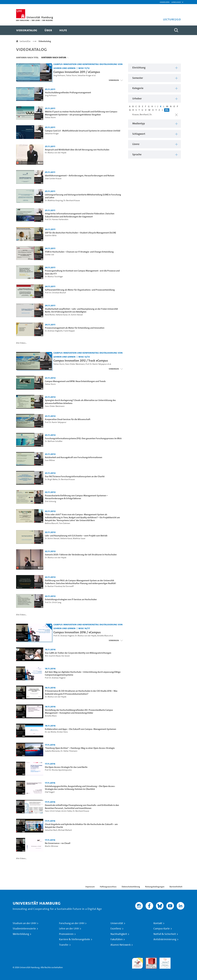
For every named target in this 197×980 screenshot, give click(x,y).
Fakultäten (117, 939)
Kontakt (158, 923)
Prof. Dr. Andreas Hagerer (64, 636)
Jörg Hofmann (59, 75)
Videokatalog (45, 41)
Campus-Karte (162, 929)
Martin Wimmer (52, 846)
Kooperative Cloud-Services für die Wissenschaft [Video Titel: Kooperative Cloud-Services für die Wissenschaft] (68, 419)
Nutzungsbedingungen (155, 887)
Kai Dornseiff (68, 586)
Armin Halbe (67, 811)
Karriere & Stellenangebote (75, 939)
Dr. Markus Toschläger (54, 277)
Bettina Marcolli (52, 523)
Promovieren (66, 934)
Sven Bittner (50, 460)
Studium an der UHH (24, 923)
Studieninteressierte (24, 929)
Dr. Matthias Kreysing (54, 200)
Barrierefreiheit (176, 887)
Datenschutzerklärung (131, 887)
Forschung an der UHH (72, 923)
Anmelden (165, 2)
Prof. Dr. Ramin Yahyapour (96, 364)
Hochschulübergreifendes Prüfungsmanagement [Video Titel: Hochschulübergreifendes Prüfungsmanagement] (68, 93)
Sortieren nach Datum (54, 57)
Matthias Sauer (79, 538)
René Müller (50, 315)
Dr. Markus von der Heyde (56, 153)
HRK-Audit (164, 959)
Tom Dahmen (65, 523)
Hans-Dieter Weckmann (75, 364)
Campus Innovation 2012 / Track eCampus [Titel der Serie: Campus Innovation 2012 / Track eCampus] (81, 360)
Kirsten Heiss (62, 732)
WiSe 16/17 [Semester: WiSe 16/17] (84, 628)
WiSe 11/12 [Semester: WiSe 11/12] (84, 68)
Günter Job (49, 255)
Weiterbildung (21, 934)
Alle (167, 110)
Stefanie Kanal (62, 315)
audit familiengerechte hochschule (137, 962)
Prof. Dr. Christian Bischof (55, 293)
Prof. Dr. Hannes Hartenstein (57, 219)
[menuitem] (27, 30)
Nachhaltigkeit (119, 934)
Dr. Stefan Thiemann (69, 751)
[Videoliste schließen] (116, 80)
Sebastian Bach (51, 830)
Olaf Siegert (50, 792)
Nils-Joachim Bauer (53, 656)
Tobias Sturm (71, 75)
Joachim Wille (51, 236)
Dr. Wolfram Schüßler (54, 441)
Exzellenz (116, 929)
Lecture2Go (25, 41)
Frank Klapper (69, 331)
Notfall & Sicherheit (165, 934)
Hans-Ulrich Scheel (53, 811)
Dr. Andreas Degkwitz (54, 331)
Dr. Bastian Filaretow (53, 586)
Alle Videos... (21, 343)
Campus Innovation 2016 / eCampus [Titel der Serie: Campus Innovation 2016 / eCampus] (77, 632)
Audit (148, 959)
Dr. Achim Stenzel (76, 315)
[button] (176, 2)
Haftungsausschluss (108, 887)
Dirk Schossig (50, 501)
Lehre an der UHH (69, 929)
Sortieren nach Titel (27, 57)
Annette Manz (103, 636)
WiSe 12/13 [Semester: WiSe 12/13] (84, 357)
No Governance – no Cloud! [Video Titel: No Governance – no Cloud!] (58, 843)
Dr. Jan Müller (51, 732)
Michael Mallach (65, 830)
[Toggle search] (176, 30)
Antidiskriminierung (165, 939)
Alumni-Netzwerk (121, 945)
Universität (117, 923)
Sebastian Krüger (85, 75)
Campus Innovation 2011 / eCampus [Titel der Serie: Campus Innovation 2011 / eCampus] (77, 72)
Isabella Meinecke (52, 751)
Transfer (64, 945)
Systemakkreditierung (179, 959)
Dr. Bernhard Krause (72, 200)
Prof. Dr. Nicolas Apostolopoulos (58, 770)
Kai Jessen (66, 656)
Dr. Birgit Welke (51, 479)
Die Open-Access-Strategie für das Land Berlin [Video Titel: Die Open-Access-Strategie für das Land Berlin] (66, 767)
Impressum (90, 887)
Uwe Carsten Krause (53, 179)
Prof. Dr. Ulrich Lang (53, 602)
